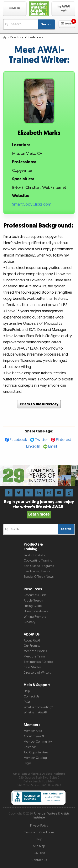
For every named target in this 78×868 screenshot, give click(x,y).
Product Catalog (35, 555)
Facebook (18, 440)
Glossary (29, 622)
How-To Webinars (36, 611)
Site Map (39, 846)
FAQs (27, 702)
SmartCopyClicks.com (32, 204)
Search (46, 24)
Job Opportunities (36, 752)
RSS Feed (39, 853)
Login (27, 763)
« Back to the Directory (39, 404)
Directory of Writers (37, 673)
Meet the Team (34, 657)
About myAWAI (34, 736)
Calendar (30, 747)
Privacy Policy (39, 826)
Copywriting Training (38, 561)
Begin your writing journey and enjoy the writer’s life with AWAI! (39, 508)
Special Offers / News (39, 577)
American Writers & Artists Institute (52, 816)
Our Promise (32, 646)
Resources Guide (35, 595)
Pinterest (64, 440)
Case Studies (32, 667)
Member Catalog (35, 758)
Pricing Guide (33, 606)
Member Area (33, 731)
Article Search (33, 601)
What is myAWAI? (35, 712)
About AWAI (32, 641)
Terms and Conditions (39, 832)
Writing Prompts (35, 617)
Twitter (41, 440)
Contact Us (31, 697)
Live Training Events (37, 571)
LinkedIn (33, 446)
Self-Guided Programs (39, 566)
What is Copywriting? (38, 707)
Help (27, 691)
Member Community (38, 742)
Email (53, 446)
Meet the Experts (35, 651)
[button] (15, 9)
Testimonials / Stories (38, 662)
